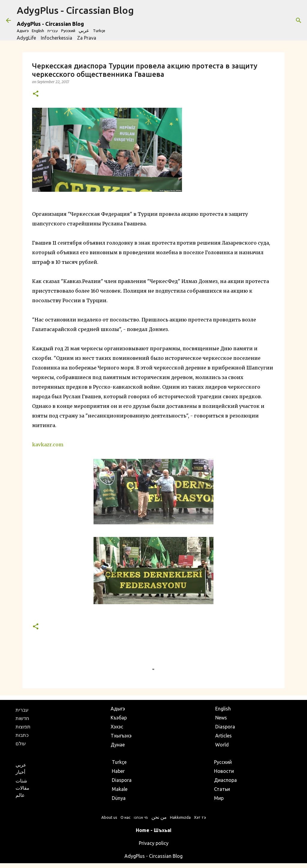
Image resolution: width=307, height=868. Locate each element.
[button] (36, 94)
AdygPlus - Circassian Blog (75, 10)
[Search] (299, 20)
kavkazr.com (48, 445)
